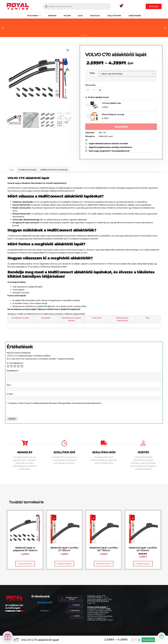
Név (9, 386)
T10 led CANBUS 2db (112, 104)
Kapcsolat (95, 16)
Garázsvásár (135, 16)
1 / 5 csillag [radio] (8, 367)
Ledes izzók (97, 318)
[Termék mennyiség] (94, 90)
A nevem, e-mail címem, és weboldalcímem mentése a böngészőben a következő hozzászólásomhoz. (55, 404)
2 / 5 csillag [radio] (12, 367)
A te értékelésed (15, 364)
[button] (3, 28)
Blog (80, 16)
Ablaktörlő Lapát (106, 137)
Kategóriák (34, 16)
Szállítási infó (114, 16)
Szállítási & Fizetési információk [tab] (54, 170)
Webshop (52, 16)
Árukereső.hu (45, 611)
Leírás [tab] (11, 170)
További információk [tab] (27, 170)
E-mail (10, 395)
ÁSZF (76, 617)
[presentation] (25, 411)
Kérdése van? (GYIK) (69, 599)
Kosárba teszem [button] (25, 564)
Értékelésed (13, 371)
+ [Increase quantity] (100, 90)
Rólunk (67, 16)
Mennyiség (91, 85)
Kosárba (121, 127)
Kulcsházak (46, 318)
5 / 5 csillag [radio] (22, 367)
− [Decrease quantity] (88, 90)
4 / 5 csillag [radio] (18, 367)
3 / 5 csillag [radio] (15, 367)
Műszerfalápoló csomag (113, 115)
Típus (92, 73)
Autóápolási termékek (20, 318)
